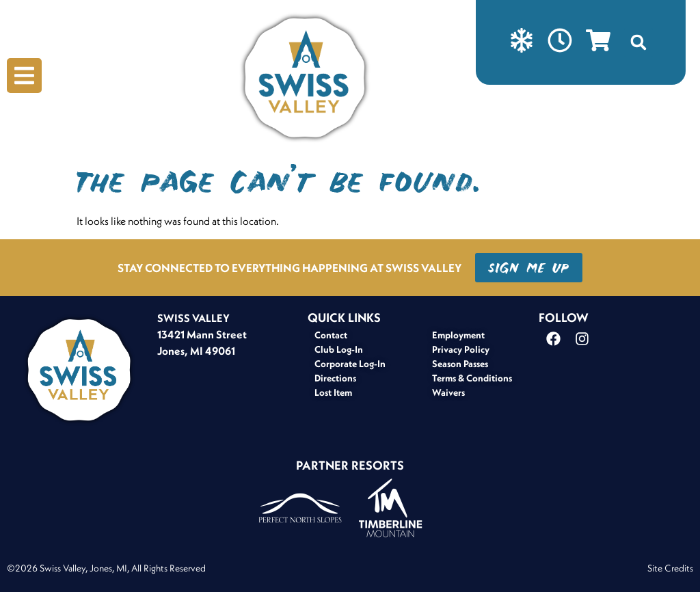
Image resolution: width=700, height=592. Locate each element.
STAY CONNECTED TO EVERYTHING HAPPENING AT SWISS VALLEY (290, 268)
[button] (638, 42)
